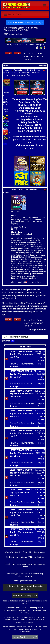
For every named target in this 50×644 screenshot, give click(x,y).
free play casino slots (12, 617)
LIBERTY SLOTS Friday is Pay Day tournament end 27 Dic (21, 493)
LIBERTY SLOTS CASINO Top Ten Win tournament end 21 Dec (22, 512)
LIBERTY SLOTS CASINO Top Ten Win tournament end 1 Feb (22, 433)
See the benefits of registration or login (25, 22)
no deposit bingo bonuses (16, 608)
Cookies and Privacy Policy (25, 595)
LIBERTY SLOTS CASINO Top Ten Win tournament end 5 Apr (22, 354)
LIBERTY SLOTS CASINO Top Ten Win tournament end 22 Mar (22, 374)
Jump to (6, 341)
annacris (7, 70)
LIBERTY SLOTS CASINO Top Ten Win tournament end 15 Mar (22, 394)
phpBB (19, 574)
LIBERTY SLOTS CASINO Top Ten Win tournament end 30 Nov (22, 532)
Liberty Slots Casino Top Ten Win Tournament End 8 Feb (21, 29)
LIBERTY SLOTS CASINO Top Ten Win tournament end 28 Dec (22, 473)
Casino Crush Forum (33, 54)
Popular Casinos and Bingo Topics (18, 564)
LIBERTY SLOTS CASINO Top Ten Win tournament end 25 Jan (22, 453)
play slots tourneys (24, 610)
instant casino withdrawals (31, 620)
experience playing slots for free (25, 290)
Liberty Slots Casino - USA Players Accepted (25, 45)
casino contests (9, 627)
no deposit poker (34, 608)
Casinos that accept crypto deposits (17, 601)
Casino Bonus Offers (21, 629)
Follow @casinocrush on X (25, 637)
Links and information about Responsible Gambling (25, 587)
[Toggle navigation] (44, 5)
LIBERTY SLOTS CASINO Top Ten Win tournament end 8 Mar (22, 413)
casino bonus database (31, 617)
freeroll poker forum (25, 627)
